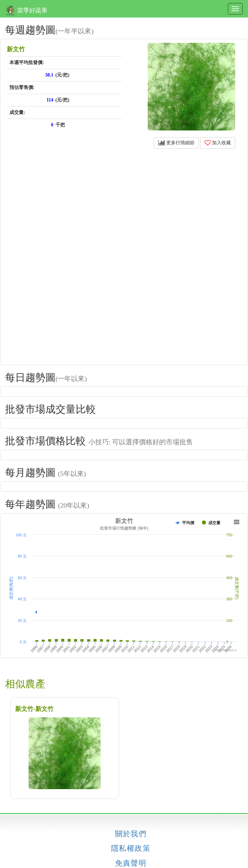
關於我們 (131, 834)
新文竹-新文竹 (34, 709)
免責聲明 (131, 863)
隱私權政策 (131, 848)
